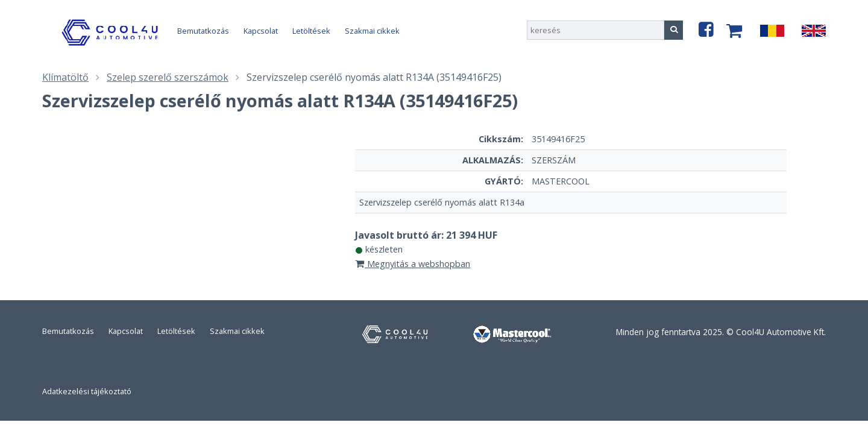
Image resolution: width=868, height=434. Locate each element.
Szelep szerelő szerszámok (168, 77)
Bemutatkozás (203, 31)
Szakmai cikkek (372, 31)
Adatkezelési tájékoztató (87, 391)
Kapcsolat (261, 31)
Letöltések (311, 31)
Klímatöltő (65, 77)
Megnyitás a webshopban (413, 264)
